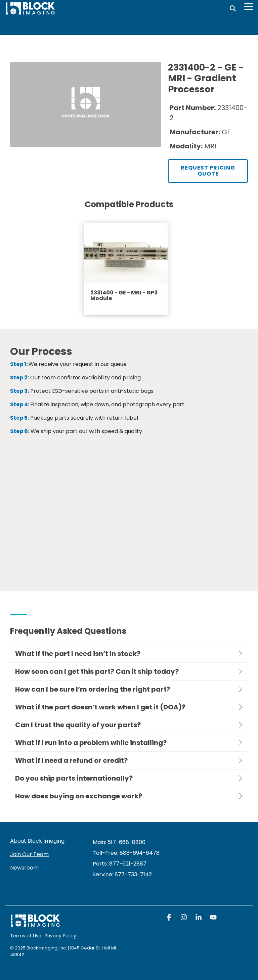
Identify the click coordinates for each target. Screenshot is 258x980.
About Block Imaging (37, 841)
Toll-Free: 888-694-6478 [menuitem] (126, 853)
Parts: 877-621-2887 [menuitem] (120, 864)
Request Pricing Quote (208, 171)
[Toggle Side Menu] (249, 6)
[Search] (233, 8)
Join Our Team (29, 854)
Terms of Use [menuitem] (26, 936)
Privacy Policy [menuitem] (60, 936)
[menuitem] (122, 874)
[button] (170, 918)
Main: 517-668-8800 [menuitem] (119, 842)
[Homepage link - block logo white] (35, 924)
